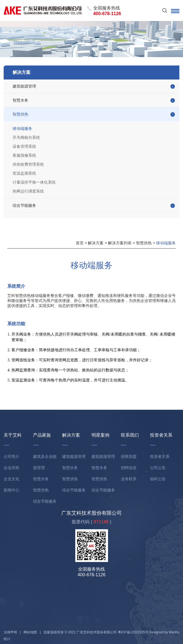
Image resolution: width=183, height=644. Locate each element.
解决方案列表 (120, 243)
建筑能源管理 (24, 86)
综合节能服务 (24, 205)
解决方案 (96, 243)
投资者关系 (161, 435)
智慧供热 (20, 114)
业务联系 (129, 479)
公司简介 (11, 456)
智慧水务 (20, 100)
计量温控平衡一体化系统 (34, 182)
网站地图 (30, 632)
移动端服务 (22, 128)
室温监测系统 (24, 173)
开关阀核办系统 (26, 137)
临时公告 (158, 479)
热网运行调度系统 (28, 191)
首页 (80, 243)
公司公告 (158, 468)
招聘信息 (129, 468)
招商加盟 (129, 456)
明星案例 (100, 435)
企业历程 (11, 468)
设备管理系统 (24, 146)
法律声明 (10, 632)
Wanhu (174, 632)
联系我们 (130, 435)
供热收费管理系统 (28, 164)
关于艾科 (13, 435)
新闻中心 (11, 490)
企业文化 (11, 479)
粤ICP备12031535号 (133, 632)
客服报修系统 (24, 155)
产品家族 (42, 435)
